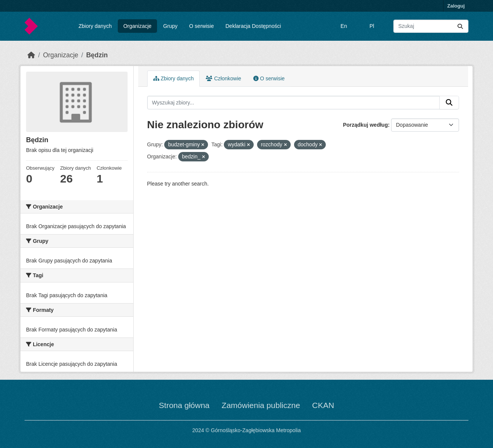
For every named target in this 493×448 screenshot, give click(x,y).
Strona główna (184, 405)
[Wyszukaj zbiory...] (431, 26)
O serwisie (201, 26)
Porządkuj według (365, 125)
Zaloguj (456, 6)
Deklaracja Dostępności (253, 26)
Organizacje (138, 26)
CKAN (323, 405)
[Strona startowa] (31, 55)
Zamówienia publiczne (261, 405)
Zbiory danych (95, 26)
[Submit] (460, 26)
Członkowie (223, 78)
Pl (372, 26)
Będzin (97, 55)
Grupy (170, 26)
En (344, 26)
